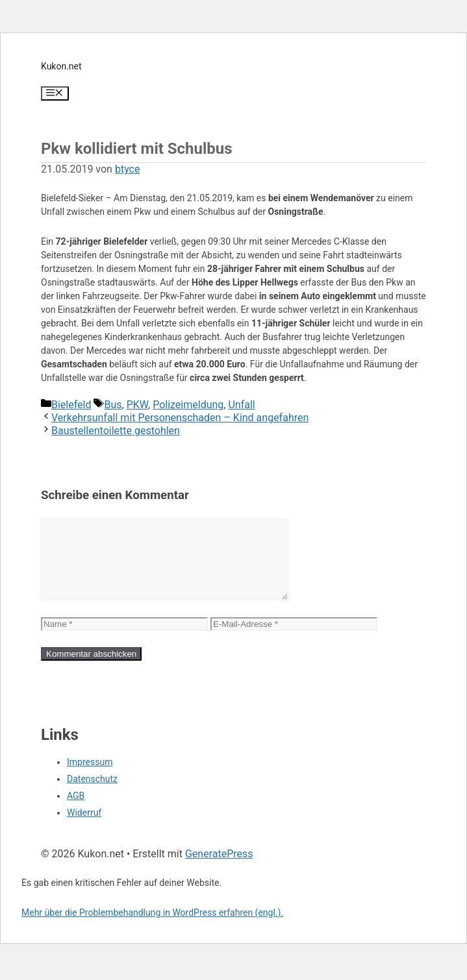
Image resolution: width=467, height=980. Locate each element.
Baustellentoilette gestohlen (116, 431)
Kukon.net (61, 66)
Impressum (90, 778)
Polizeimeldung (188, 405)
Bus (113, 405)
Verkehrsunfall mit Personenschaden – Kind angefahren (180, 418)
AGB (76, 811)
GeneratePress (219, 869)
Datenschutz (92, 794)
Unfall (241, 405)
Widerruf (84, 828)
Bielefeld (71, 405)
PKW (137, 405)
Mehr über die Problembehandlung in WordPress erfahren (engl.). (152, 928)
